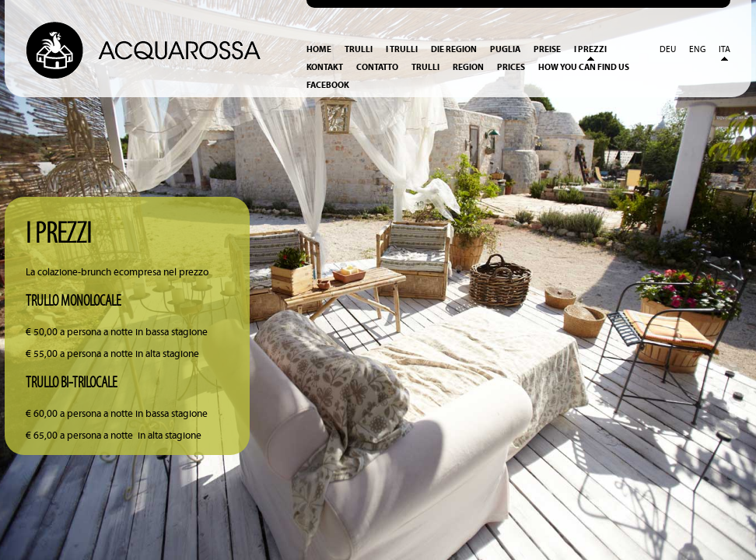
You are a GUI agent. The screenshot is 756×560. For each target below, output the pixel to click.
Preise (547, 49)
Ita (724, 50)
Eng (697, 50)
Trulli (359, 49)
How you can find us (584, 67)
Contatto (377, 67)
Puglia (505, 49)
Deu (668, 50)
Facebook (328, 85)
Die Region (454, 49)
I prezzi (590, 49)
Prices (511, 67)
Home (319, 49)
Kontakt (325, 67)
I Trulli (402, 49)
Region (468, 67)
